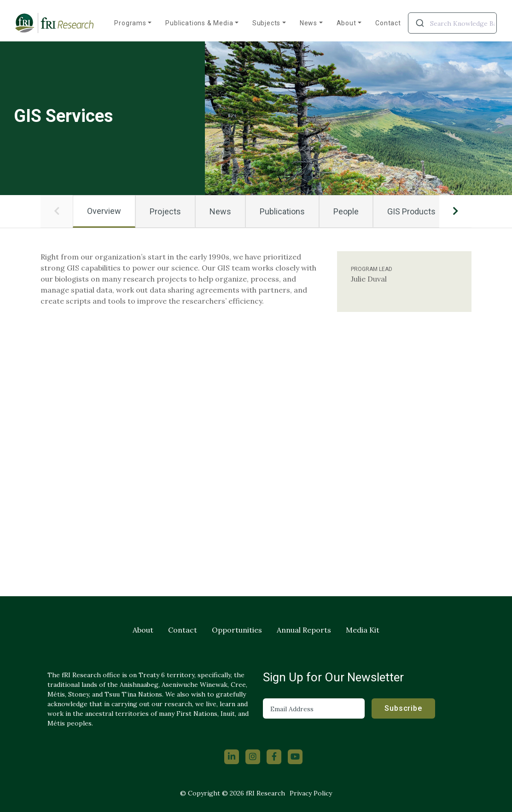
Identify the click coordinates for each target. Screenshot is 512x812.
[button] (57, 211)
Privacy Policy (311, 793)
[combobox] (452, 23)
